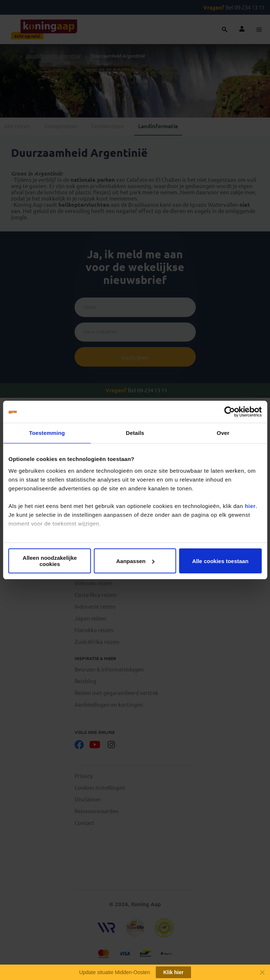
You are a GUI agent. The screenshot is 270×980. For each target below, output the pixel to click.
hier (250, 506)
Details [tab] (135, 433)
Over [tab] (223, 433)
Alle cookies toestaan (220, 561)
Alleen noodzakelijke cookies (50, 561)
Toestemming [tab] (47, 433)
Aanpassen (135, 561)
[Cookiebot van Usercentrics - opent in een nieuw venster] (229, 412)
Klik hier (173, 972)
